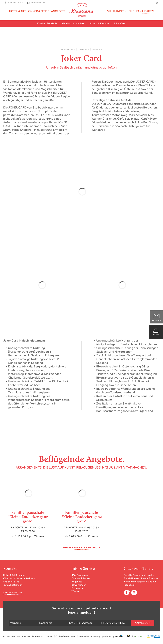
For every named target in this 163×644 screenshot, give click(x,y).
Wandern (120, 11)
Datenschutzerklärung (89, 636)
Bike (131, 11)
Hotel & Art (17, 11)
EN (157, 3)
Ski (109, 11)
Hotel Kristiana (68, 49)
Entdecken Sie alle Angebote (81, 547)
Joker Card (120, 23)
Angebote (58, 11)
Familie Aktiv (145, 11)
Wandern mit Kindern (73, 23)
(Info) (122, 623)
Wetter (75, 591)
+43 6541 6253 (16, 3)
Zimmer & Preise (38, 11)
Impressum (38, 636)
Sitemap (49, 636)
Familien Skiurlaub (47, 23)
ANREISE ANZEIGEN (13, 593)
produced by (112, 636)
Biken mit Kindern (99, 23)
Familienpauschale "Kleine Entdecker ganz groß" (28, 517)
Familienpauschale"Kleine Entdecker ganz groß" (82, 517)
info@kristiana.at (39, 3)
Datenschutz (115, 623)
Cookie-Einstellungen (66, 636)
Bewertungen (79, 585)
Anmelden (143, 623)
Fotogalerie (78, 588)
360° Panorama (80, 575)
